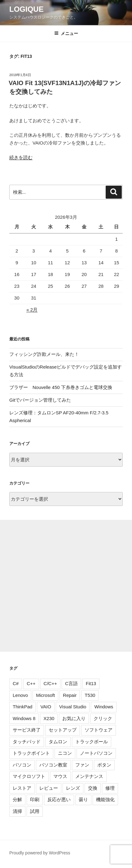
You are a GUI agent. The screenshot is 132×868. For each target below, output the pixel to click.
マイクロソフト (29, 776)
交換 (93, 788)
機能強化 (105, 799)
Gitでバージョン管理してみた (40, 400)
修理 (110, 788)
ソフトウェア (99, 730)
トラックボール (92, 742)
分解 (17, 799)
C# (16, 683)
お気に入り (74, 718)
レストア (22, 788)
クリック (103, 718)
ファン (82, 765)
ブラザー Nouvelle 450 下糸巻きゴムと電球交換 (61, 387)
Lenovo (20, 695)
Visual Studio (73, 707)
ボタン (104, 765)
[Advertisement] (66, 586)
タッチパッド (27, 742)
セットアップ (63, 730)
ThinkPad (22, 707)
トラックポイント (31, 753)
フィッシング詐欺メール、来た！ (44, 354)
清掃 (17, 811)
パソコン (22, 765)
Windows (104, 707)
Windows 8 (24, 718)
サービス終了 (27, 730)
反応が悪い (59, 799)
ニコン (65, 753)
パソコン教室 (53, 765)
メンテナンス (89, 776)
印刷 (35, 799)
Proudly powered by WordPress (40, 853)
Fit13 (91, 683)
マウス (60, 776)
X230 (49, 718)
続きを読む (21, 157)
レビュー (49, 788)
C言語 (71, 683)
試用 (35, 811)
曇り (83, 799)
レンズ (73, 788)
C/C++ (50, 683)
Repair (70, 695)
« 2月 (32, 310)
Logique (26, 9)
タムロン (58, 742)
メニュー (66, 33)
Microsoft (45, 695)
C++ (31, 683)
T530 (90, 695)
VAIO (46, 707)
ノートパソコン (96, 753)
